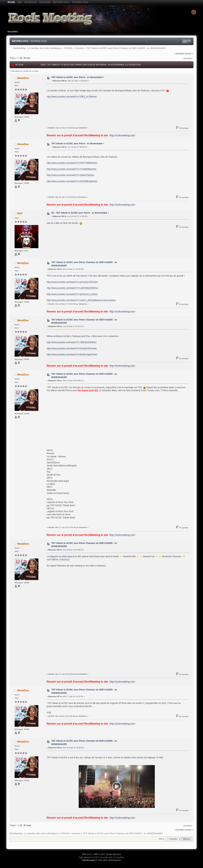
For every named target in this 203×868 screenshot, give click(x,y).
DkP (20, 213)
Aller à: (162, 839)
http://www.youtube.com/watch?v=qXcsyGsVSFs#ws (72, 282)
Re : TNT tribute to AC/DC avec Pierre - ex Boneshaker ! (80, 213)
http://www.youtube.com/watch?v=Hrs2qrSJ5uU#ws (72, 348)
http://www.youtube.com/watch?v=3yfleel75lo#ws (70, 175)
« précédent (179, 54)
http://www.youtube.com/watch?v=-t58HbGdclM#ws (72, 342)
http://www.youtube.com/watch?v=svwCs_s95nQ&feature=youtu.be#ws (81, 300)
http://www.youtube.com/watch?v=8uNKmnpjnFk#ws (72, 354)
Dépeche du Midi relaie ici (62, 556)
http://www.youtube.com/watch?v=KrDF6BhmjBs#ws (72, 181)
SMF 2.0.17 (87, 854)
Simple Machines (113, 854)
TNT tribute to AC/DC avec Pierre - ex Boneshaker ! (78, 77)
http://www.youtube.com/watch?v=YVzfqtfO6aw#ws (72, 169)
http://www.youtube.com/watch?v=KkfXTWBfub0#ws (72, 163)
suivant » (189, 54)
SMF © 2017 (99, 854)
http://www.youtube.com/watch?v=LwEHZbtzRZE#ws (72, 288)
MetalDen (23, 78)
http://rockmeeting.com (122, 135)
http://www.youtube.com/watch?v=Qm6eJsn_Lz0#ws (72, 294)
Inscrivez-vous (39, 41)
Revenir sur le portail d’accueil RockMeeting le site (77, 135)
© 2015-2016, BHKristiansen (101, 860)
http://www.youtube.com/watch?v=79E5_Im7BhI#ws (72, 97)
